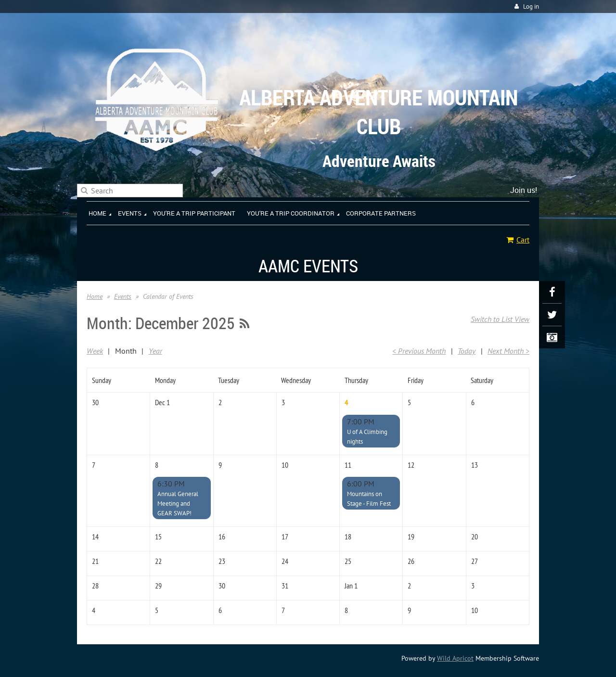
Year (155, 351)
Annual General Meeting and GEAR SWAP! (178, 504)
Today (467, 351)
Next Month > (508, 351)
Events (123, 296)
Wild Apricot (455, 658)
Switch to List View (500, 319)
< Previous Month (419, 351)
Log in (531, 6)
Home (95, 296)
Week (95, 351)
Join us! (524, 190)
